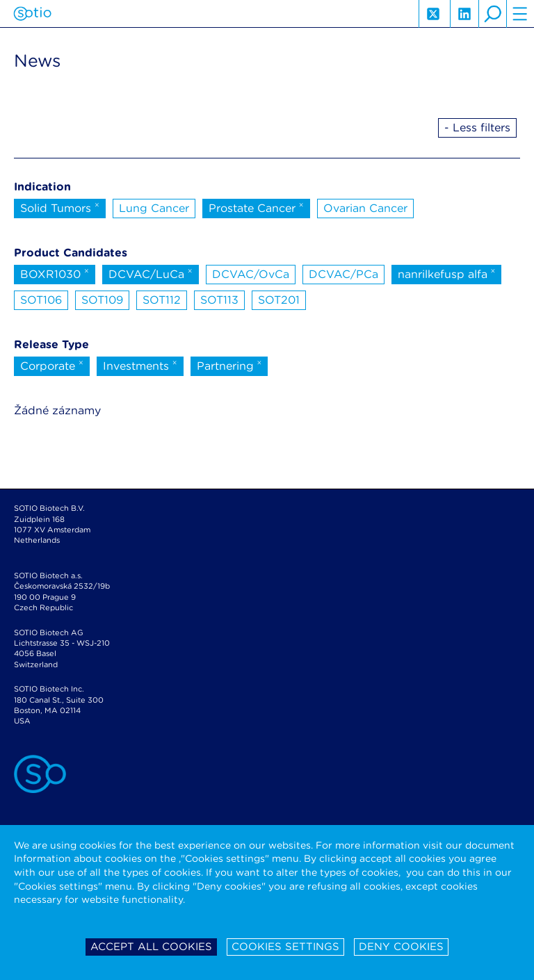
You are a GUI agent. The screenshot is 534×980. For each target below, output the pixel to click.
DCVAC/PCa (343, 274)
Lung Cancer (154, 208)
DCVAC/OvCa (251, 274)
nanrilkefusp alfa (447, 273)
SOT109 (102, 300)
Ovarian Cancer (365, 208)
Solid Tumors (60, 207)
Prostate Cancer (256, 207)
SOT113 (219, 300)
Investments (140, 365)
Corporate (52, 365)
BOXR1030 (55, 273)
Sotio (32, 14)
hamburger (520, 14)
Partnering (229, 365)
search (492, 14)
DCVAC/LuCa (151, 273)
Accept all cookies (151, 947)
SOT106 (41, 300)
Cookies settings (285, 947)
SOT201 (279, 300)
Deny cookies (401, 947)
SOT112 (162, 300)
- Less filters (477, 128)
